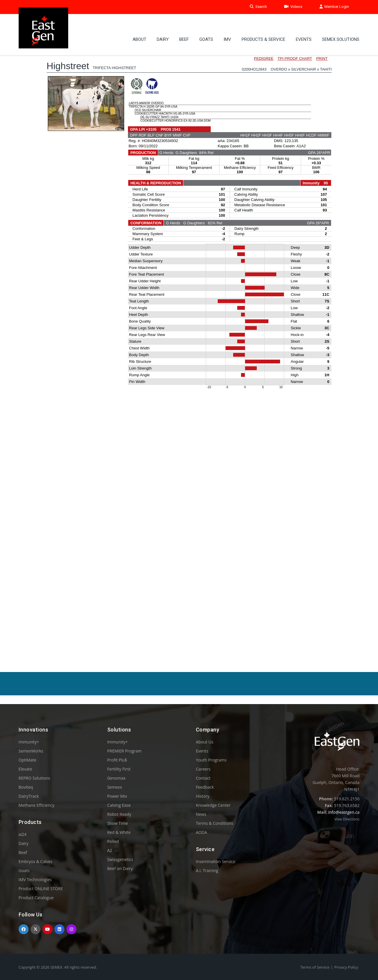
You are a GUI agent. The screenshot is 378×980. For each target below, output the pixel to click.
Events (304, 31)
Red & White (119, 832)
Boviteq (26, 787)
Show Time (118, 823)
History (203, 796)
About (139, 31)
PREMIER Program (124, 751)
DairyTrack (29, 796)
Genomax (116, 778)
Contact (203, 778)
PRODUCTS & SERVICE (263, 31)
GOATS (206, 31)
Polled (113, 841)
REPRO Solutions (34, 778)
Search (258, 7)
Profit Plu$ (117, 760)
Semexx (115, 787)
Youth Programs (211, 760)
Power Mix (117, 796)
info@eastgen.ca (344, 812)
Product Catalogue (36, 898)
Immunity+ (29, 742)
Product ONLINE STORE (41, 889)
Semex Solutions (341, 31)
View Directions (347, 819)
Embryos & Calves (36, 861)
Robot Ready (119, 814)
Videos (293, 7)
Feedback (205, 787)
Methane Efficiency (37, 805)
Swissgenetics (120, 859)
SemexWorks (31, 751)
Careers (203, 769)
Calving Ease (119, 805)
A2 (110, 850)
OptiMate (28, 760)
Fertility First (119, 769)
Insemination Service (216, 861)
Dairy (163, 31)
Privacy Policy (346, 967)
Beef (184, 31)
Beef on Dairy (120, 868)
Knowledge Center (213, 805)
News (201, 814)
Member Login (334, 7)
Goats (24, 870)
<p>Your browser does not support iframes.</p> (189, 344)
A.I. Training (207, 870)
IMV (227, 31)
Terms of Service (315, 967)
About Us (205, 742)
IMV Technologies (35, 880)
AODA (202, 832)
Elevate (26, 769)
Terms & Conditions (215, 823)
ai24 (23, 834)
